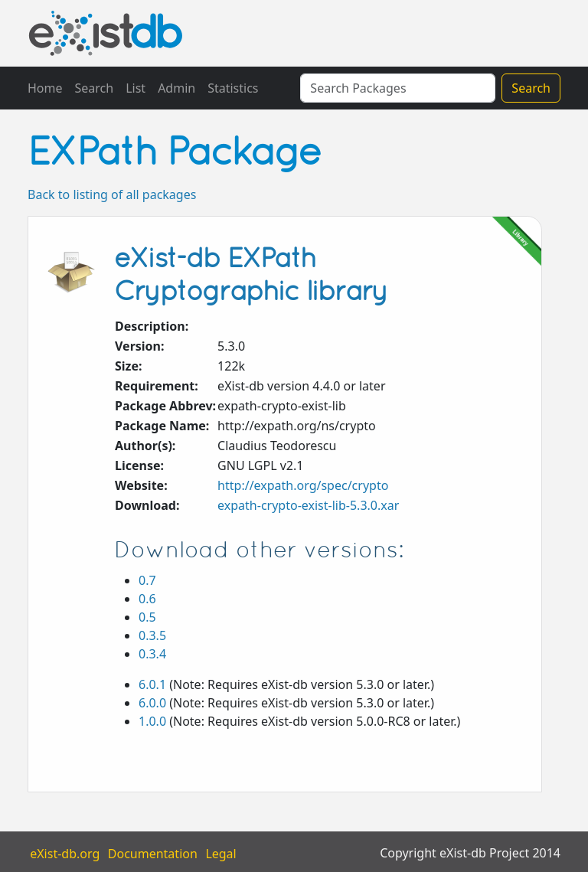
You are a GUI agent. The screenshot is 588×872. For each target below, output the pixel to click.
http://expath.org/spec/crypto (303, 485)
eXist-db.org (65, 853)
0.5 (147, 617)
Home (45, 88)
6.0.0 (152, 703)
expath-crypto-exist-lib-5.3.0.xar (308, 505)
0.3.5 (152, 635)
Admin (176, 88)
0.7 (147, 580)
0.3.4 (152, 654)
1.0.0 (152, 721)
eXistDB (106, 33)
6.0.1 (152, 684)
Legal (220, 853)
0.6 (147, 599)
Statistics (233, 88)
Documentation (153, 853)
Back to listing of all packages (112, 194)
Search (95, 88)
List (136, 88)
